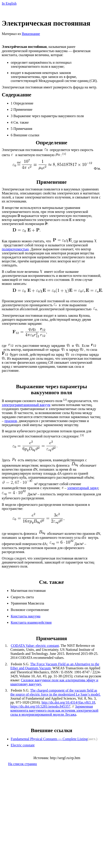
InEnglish (9, 3)
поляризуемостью (15, 249)
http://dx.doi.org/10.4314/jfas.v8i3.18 (68, 702)
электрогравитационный (26, 405)
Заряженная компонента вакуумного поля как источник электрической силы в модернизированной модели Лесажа (54, 710)
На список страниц (22, 764)
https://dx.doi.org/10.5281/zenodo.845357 (40, 706)
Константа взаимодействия (31, 622)
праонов (11, 421)
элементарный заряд (83, 488)
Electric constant (23, 745)
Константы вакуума (26, 616)
